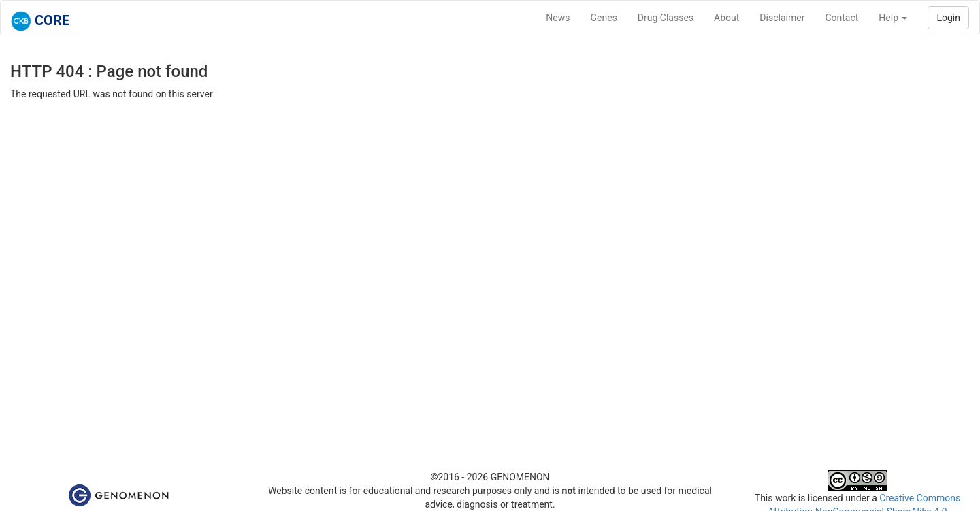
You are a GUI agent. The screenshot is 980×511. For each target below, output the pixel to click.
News (558, 18)
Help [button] (893, 18)
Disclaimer (782, 18)
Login (948, 18)
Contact (842, 18)
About (726, 18)
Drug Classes (666, 18)
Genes (604, 18)
